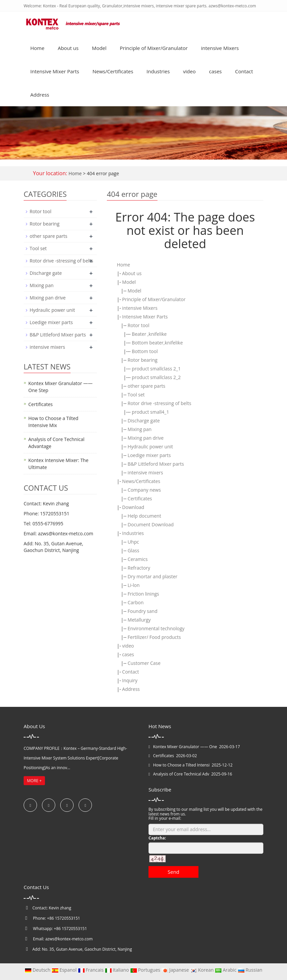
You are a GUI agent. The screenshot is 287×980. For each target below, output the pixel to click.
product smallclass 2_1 (156, 369)
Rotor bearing (142, 360)
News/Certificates (113, 71)
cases (215, 71)
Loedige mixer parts (149, 455)
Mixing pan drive (145, 438)
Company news (144, 490)
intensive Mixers (220, 48)
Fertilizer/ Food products (154, 637)
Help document (144, 516)
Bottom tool (145, 351)
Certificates (140, 498)
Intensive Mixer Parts (55, 71)
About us (68, 48)
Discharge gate (144, 421)
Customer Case (144, 663)
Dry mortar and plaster (152, 576)
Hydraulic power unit (150, 447)
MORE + (34, 781)
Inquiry (130, 680)
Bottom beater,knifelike (157, 343)
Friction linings (143, 594)
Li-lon (134, 585)
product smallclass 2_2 (156, 377)
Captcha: (157, 838)
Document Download (150, 524)
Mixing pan (140, 429)
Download (133, 507)
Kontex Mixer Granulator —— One (185, 747)
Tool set (136, 395)
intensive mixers (145, 473)
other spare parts (146, 386)
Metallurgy (139, 620)
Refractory (139, 568)
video (189, 71)
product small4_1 (150, 412)
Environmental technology (156, 628)
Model (99, 48)
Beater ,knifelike (149, 334)
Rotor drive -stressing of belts (159, 403)
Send (173, 872)
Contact (244, 71)
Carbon (136, 602)
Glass (133, 550)
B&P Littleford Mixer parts (156, 464)
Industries (158, 71)
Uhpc (133, 542)
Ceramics (138, 559)
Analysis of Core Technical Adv (181, 774)
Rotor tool (138, 325)
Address (40, 95)
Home (37, 48)
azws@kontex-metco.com (69, 939)
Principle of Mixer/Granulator (154, 48)
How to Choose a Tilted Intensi (181, 765)
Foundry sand (142, 611)
